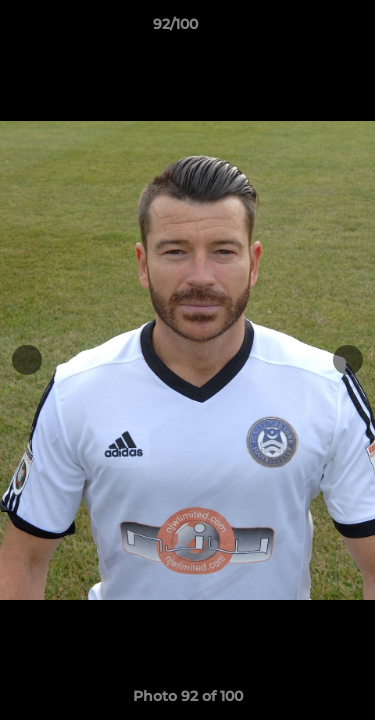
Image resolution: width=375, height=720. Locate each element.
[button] (303, 29)
